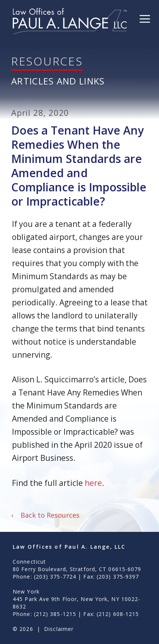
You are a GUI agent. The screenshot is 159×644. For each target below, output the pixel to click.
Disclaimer (59, 629)
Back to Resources (45, 515)
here (93, 483)
